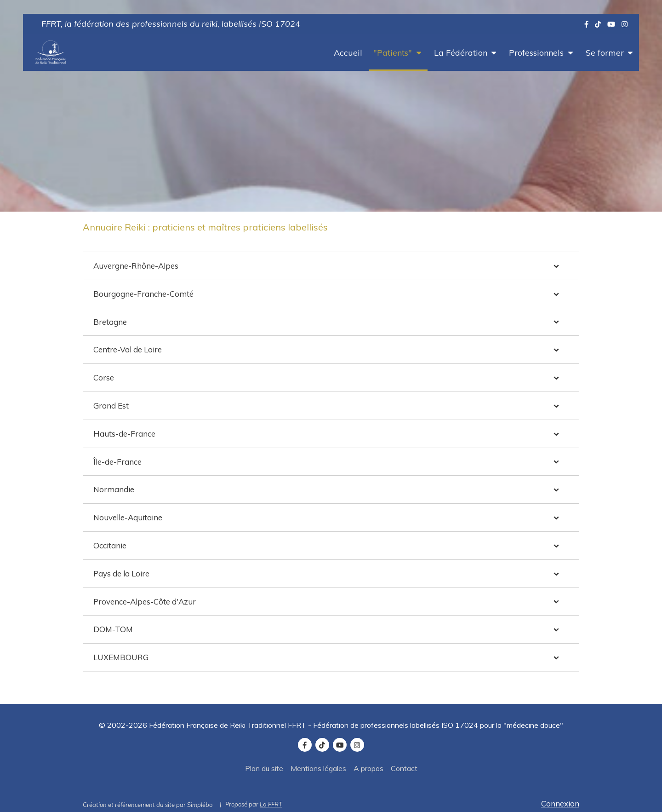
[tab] (331, 266)
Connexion (560, 803)
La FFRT (271, 804)
